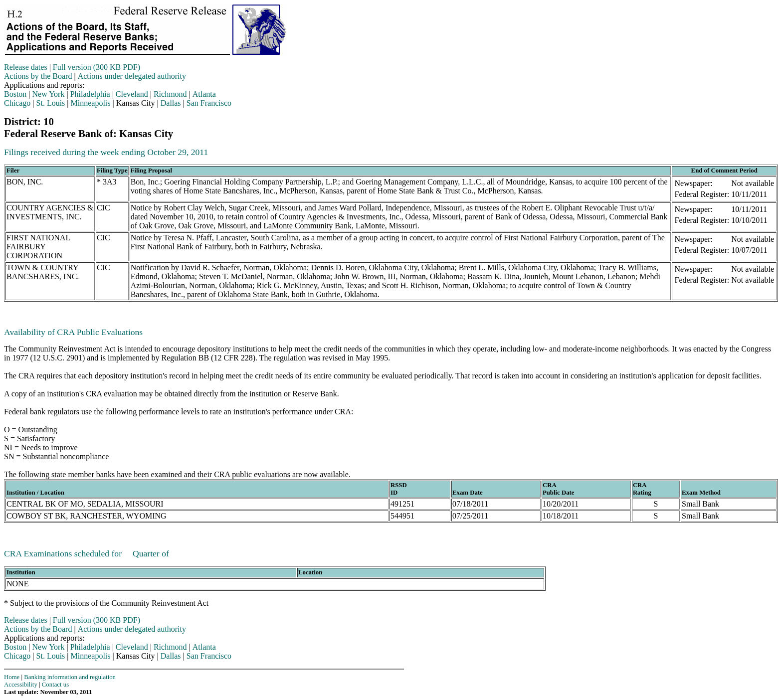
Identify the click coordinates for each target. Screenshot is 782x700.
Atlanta (204, 94)
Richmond (170, 94)
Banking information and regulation (70, 677)
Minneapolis (91, 103)
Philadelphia (90, 94)
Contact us (55, 685)
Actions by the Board (38, 76)
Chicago (17, 103)
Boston (15, 94)
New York (49, 94)
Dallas (171, 103)
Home (12, 677)
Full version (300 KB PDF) (97, 67)
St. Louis (51, 103)
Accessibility (21, 685)
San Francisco (209, 103)
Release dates (26, 67)
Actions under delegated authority (132, 76)
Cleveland (132, 94)
